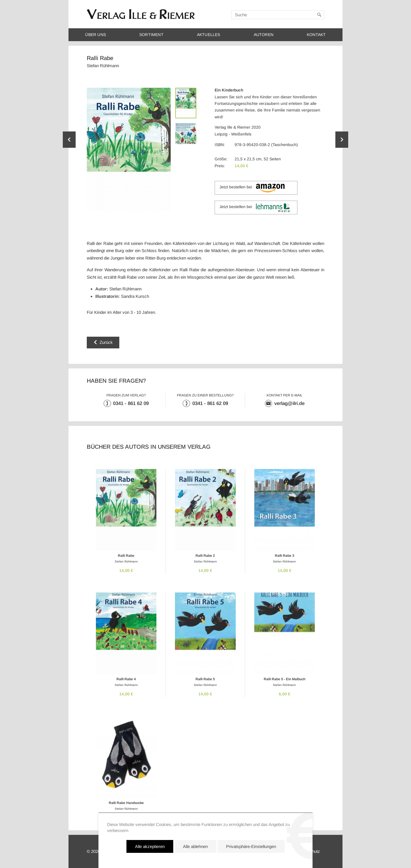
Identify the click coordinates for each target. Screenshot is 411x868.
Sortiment (151, 35)
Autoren (264, 35)
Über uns (95, 35)
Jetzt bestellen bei (252, 188)
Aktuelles (209, 35)
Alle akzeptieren (150, 855)
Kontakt (316, 35)
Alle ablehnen (195, 855)
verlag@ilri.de (289, 403)
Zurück (106, 342)
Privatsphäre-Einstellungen (251, 855)
